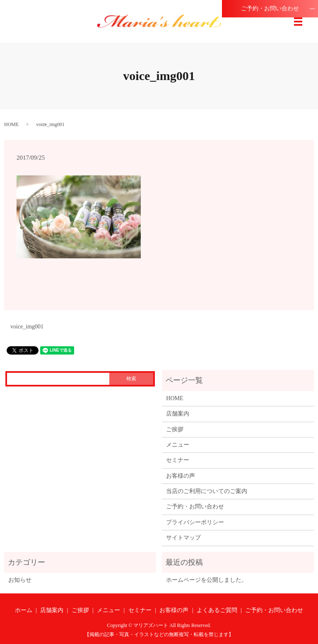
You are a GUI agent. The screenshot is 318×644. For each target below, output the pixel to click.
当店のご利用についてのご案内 (207, 491)
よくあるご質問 (217, 610)
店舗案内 (178, 414)
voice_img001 (27, 327)
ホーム (24, 610)
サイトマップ (183, 538)
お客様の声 (181, 476)
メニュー (178, 445)
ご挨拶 (175, 429)
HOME (11, 124)
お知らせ (20, 580)
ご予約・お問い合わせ (270, 9)
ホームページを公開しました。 (207, 580)
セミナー (178, 460)
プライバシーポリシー (195, 522)
